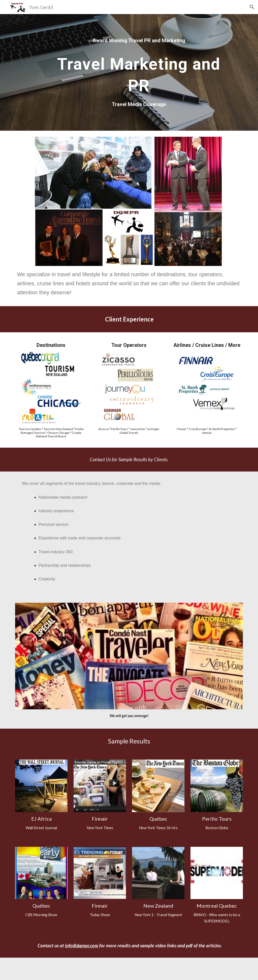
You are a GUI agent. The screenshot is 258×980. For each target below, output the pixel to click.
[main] (139, 40)
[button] (252, 7)
